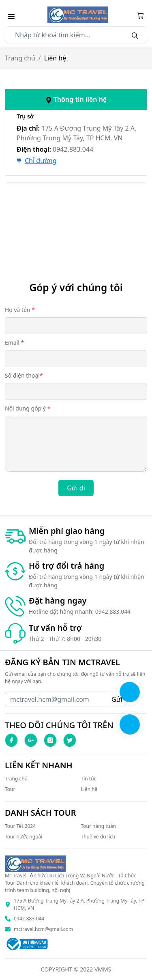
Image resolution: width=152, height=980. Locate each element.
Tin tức (89, 779)
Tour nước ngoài (24, 837)
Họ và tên (20, 310)
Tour (10, 789)
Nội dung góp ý (28, 408)
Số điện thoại (24, 375)
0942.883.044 (113, 611)
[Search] (135, 35)
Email (14, 343)
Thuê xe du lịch (98, 837)
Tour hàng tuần (99, 826)
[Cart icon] (142, 15)
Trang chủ (20, 58)
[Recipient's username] (56, 699)
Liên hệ (89, 789)
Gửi (117, 699)
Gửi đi (76, 488)
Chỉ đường (37, 161)
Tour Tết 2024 (20, 826)
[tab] (76, 139)
